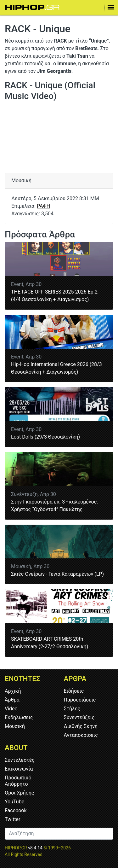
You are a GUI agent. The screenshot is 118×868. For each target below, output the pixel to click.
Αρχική (13, 691)
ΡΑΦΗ (43, 206)
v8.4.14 (35, 848)
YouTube (14, 802)
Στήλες (72, 709)
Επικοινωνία (19, 769)
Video (11, 709)
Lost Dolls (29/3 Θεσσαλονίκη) (45, 437)
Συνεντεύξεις (79, 717)
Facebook (16, 810)
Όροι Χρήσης (19, 793)
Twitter (12, 819)
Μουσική (15, 726)
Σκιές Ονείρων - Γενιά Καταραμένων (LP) (57, 574)
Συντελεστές (20, 760)
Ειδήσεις (74, 691)
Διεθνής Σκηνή (81, 726)
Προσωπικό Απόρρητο (18, 781)
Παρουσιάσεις (80, 700)
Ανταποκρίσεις (81, 735)
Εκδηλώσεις (19, 717)
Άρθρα (12, 700)
